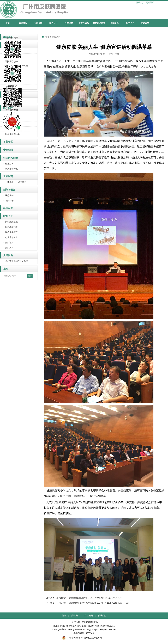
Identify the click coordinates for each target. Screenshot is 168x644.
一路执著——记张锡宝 (16, 182)
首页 (8, 23)
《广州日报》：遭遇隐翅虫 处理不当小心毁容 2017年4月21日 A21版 (86, 603)
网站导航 (150, 3)
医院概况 (23, 23)
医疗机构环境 (11, 227)
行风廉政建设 (11, 237)
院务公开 (53, 23)
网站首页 (140, 3)
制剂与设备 (84, 23)
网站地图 (89, 616)
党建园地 (145, 23)
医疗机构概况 (11, 222)
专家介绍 (38, 23)
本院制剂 (9, 201)
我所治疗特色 (11, 169)
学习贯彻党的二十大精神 (17, 261)
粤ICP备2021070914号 (84, 633)
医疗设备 (9, 195)
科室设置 (69, 23)
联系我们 (102, 616)
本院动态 (56, 37)
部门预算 (9, 243)
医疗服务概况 (11, 232)
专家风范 (8, 176)
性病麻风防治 (99, 23)
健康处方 (9, 164)
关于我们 (75, 616)
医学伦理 (130, 23)
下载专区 (115, 23)
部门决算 (9, 248)
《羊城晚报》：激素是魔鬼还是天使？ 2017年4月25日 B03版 (83, 598)
